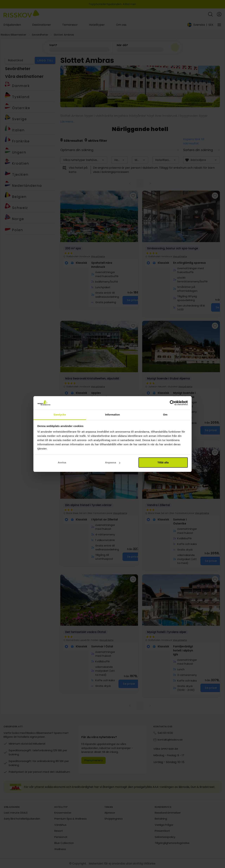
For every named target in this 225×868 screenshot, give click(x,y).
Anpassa (113, 462)
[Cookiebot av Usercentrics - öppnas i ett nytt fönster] (172, 403)
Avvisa (62, 462)
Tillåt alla (163, 462)
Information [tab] (112, 415)
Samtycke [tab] (60, 415)
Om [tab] (165, 415)
